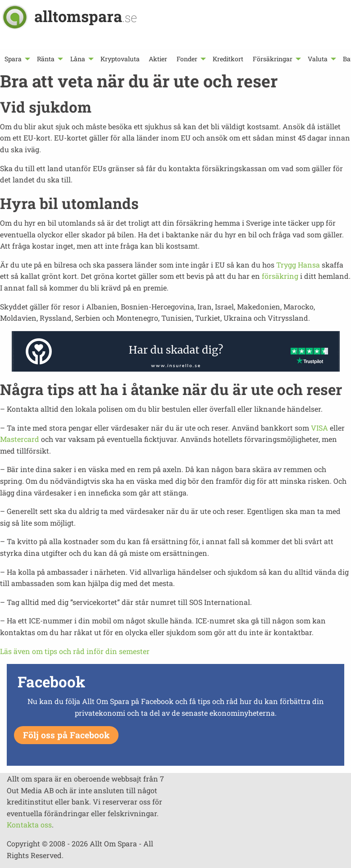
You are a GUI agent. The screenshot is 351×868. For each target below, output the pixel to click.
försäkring (280, 276)
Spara (13, 59)
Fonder (187, 59)
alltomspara (86, 16)
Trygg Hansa (298, 265)
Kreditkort (228, 59)
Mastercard (20, 439)
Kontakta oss (29, 825)
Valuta (318, 59)
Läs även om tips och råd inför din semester (75, 651)
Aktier (158, 59)
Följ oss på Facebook (66, 735)
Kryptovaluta (120, 59)
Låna (78, 59)
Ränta (46, 59)
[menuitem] (16, 59)
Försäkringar (273, 59)
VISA (319, 428)
